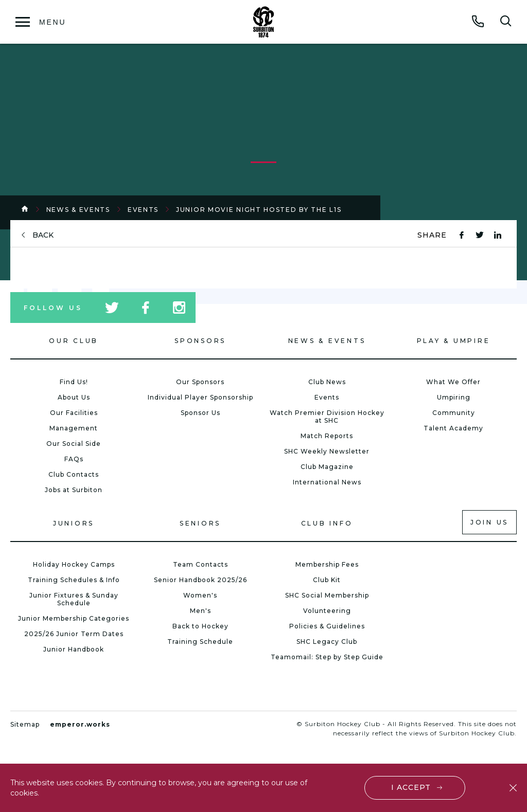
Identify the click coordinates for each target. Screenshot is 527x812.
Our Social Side (74, 444)
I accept (411, 787)
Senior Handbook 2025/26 (200, 580)
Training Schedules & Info (74, 580)
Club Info (327, 523)
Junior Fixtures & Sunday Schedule (74, 599)
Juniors (74, 523)
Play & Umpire (454, 341)
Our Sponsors (200, 382)
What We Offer (453, 382)
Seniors (200, 523)
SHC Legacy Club (327, 642)
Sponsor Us (200, 413)
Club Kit (327, 580)
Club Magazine (327, 467)
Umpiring (454, 397)
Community (454, 413)
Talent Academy (453, 428)
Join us (489, 522)
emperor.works (80, 724)
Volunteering (327, 611)
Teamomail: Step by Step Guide (327, 657)
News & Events (78, 210)
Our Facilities (74, 413)
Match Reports (327, 436)
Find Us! (74, 382)
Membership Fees (327, 564)
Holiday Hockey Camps (74, 564)
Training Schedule (200, 642)
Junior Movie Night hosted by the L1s (259, 210)
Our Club (74, 341)
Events (143, 210)
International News (327, 482)
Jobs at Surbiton (74, 490)
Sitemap (25, 724)
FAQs (74, 459)
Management (74, 428)
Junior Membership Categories (74, 618)
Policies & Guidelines (327, 626)
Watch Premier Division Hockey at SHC (327, 417)
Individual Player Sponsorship (200, 397)
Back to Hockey (200, 626)
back (43, 235)
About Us (74, 397)
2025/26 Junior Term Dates (74, 634)
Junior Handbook (74, 649)
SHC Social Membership (327, 595)
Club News (327, 382)
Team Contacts (200, 564)
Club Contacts (74, 474)
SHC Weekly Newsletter (327, 451)
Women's (200, 595)
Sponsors (200, 341)
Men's (200, 611)
